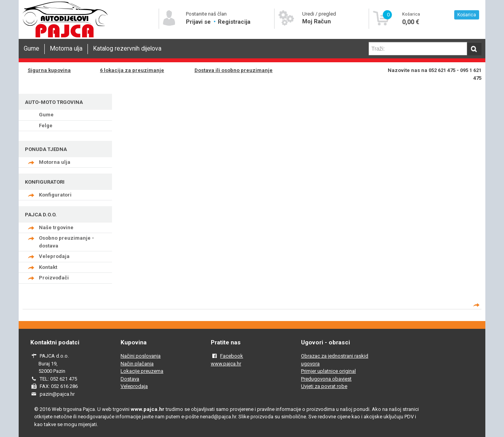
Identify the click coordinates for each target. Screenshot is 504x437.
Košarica (467, 15)
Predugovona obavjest (326, 379)
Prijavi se (199, 22)
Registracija (234, 22)
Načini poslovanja (141, 356)
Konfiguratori (55, 195)
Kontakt (48, 267)
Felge (46, 125)
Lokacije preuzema (142, 371)
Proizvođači (54, 278)
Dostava (130, 379)
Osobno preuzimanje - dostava (66, 242)
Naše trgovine (56, 227)
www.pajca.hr (226, 364)
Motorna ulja (66, 49)
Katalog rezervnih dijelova (127, 49)
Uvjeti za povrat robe (324, 386)
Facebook (232, 356)
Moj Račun (317, 21)
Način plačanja (137, 364)
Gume (31, 49)
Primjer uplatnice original (328, 371)
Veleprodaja (54, 256)
